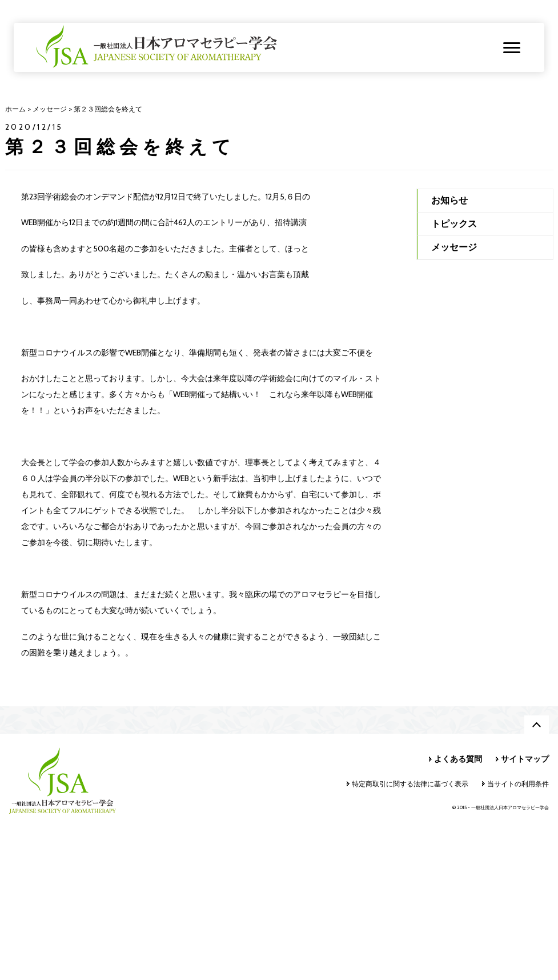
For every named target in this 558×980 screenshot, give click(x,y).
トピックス (454, 224)
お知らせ (449, 200)
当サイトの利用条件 (518, 784)
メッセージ (454, 247)
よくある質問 (458, 759)
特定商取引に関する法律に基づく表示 (410, 784)
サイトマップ (525, 759)
